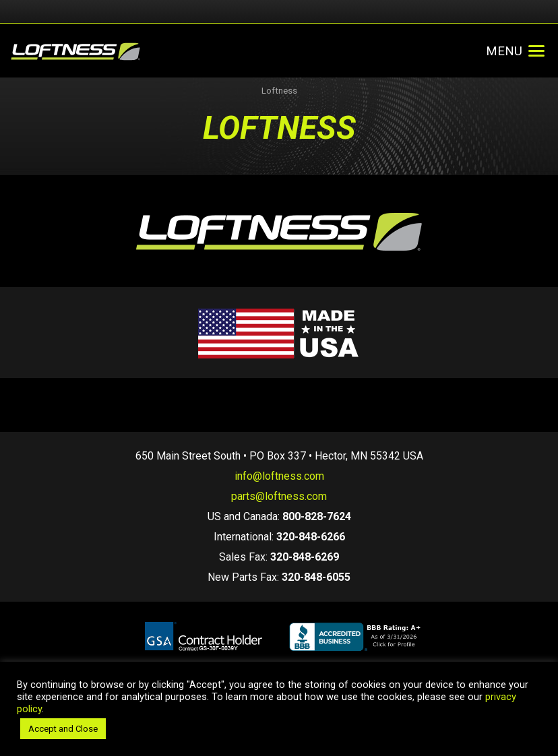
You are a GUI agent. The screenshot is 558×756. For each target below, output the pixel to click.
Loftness (279, 91)
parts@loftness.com (279, 496)
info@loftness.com (279, 476)
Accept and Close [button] (63, 729)
